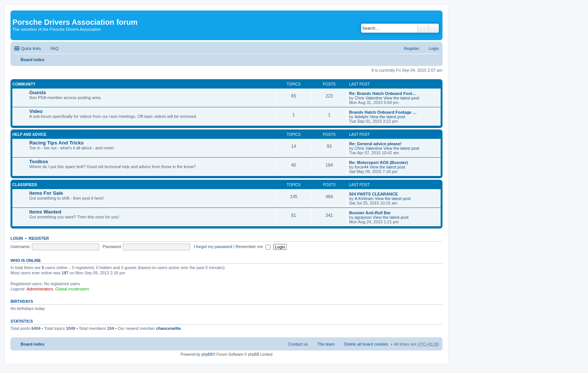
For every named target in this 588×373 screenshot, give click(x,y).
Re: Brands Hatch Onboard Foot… (383, 93)
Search (423, 28)
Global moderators (72, 289)
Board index (33, 60)
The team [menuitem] (326, 344)
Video (36, 111)
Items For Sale (46, 193)
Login (17, 238)
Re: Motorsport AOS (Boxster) (379, 162)
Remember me (253, 247)
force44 (362, 167)
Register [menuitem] (412, 48)
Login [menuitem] (434, 48)
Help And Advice (29, 135)
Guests (38, 92)
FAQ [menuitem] (54, 48)
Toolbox (39, 162)
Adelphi (362, 117)
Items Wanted (45, 212)
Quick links (31, 48)
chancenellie (168, 328)
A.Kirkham (364, 199)
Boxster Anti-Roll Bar (370, 213)
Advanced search (434, 28)
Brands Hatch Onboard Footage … (383, 112)
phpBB (207, 354)
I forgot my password (213, 247)
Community (24, 84)
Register (39, 238)
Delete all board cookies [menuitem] (366, 344)
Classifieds (25, 185)
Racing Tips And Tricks (56, 143)
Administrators (40, 289)
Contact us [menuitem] (298, 344)
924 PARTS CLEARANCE (373, 194)
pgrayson (363, 217)
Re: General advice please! (375, 144)
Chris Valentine (369, 98)
